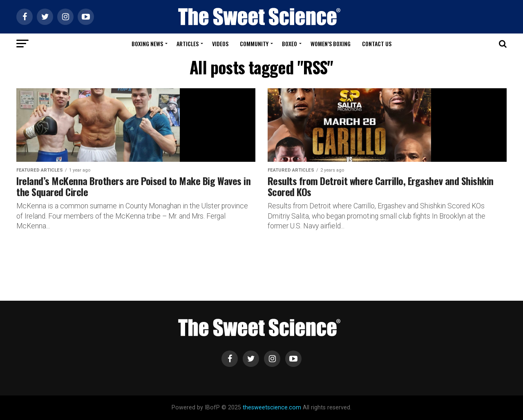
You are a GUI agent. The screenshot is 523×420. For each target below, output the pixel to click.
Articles (188, 44)
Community (254, 44)
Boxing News (147, 44)
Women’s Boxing (331, 44)
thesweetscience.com (272, 408)
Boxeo (289, 44)
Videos (220, 44)
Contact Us (377, 44)
